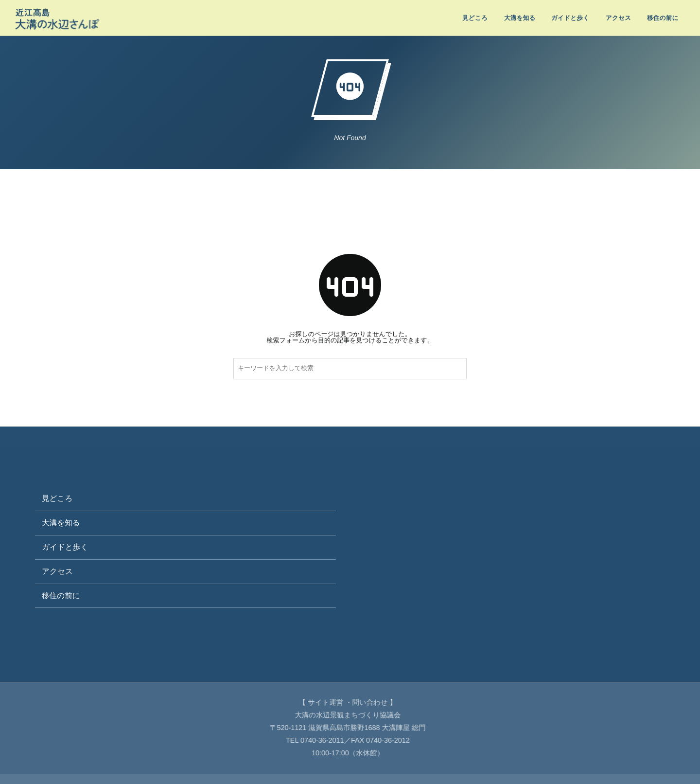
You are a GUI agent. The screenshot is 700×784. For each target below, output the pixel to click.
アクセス (57, 572)
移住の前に (61, 596)
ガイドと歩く (65, 547)
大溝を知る (61, 523)
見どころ (57, 499)
